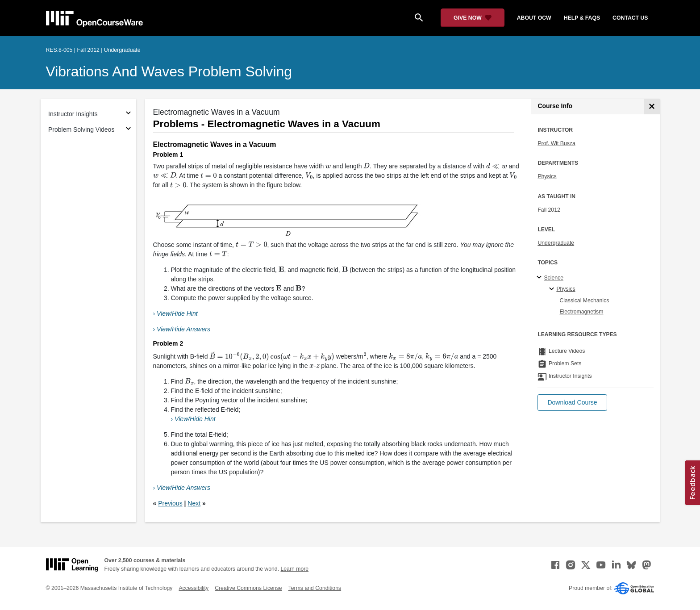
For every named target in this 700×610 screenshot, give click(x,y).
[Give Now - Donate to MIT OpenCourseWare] (473, 18)
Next (194, 503)
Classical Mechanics (584, 301)
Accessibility (194, 588)
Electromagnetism (581, 312)
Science (554, 278)
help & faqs (582, 18)
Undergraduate (556, 243)
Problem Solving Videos (81, 130)
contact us (630, 18)
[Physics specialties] (553, 289)
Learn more (294, 569)
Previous (170, 503)
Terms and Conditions (315, 588)
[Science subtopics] (540, 278)
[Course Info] (652, 107)
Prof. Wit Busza (556, 143)
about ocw (534, 18)
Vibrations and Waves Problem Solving (169, 71)
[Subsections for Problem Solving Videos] (128, 130)
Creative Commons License (248, 588)
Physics (547, 176)
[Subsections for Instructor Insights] (128, 114)
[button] (572, 403)
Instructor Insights (73, 114)
